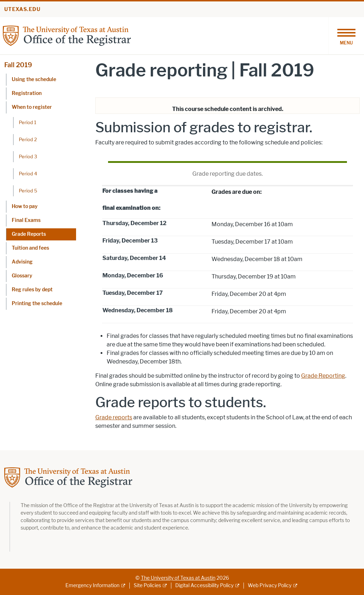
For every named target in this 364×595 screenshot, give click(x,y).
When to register (32, 107)
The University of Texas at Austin (178, 578)
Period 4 (28, 174)
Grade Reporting (323, 376)
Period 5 (28, 191)
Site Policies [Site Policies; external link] (147, 586)
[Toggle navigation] (346, 36)
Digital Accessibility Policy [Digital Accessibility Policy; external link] (204, 586)
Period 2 (28, 139)
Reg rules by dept (32, 290)
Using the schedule (34, 79)
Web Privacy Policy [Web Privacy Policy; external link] (270, 586)
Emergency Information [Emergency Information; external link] (92, 586)
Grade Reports (29, 234)
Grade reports (114, 417)
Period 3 (28, 156)
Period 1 (28, 122)
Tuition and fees (30, 248)
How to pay (25, 206)
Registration (27, 93)
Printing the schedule (37, 304)
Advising (22, 262)
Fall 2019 (18, 65)
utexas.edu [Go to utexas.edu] (22, 9)
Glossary (22, 276)
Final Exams (26, 220)
